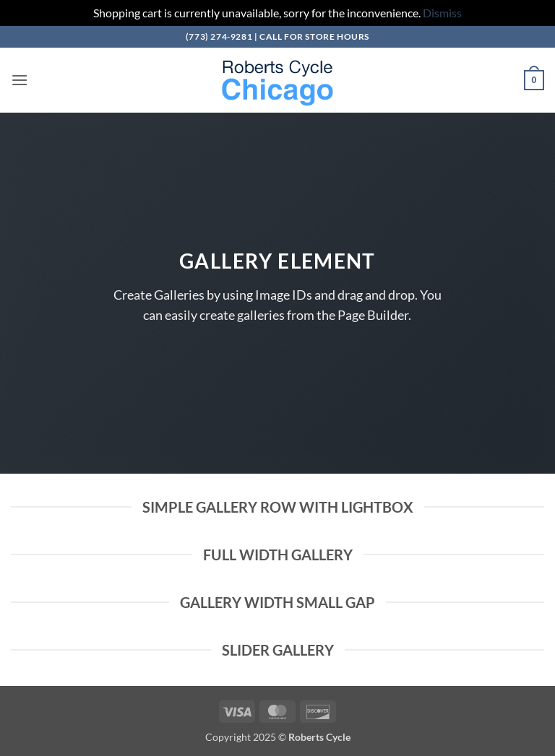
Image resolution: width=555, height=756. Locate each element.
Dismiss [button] (442, 13)
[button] (20, 80)
